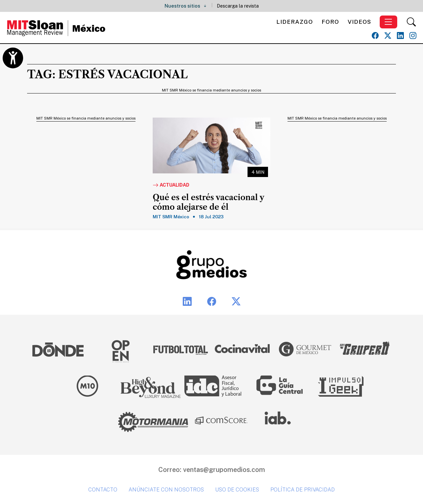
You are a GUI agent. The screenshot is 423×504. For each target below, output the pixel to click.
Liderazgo (295, 22)
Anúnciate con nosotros (166, 490)
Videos (359, 22)
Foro (330, 22)
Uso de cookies (237, 490)
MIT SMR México (171, 217)
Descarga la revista (238, 6)
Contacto (103, 490)
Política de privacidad (303, 490)
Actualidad (171, 185)
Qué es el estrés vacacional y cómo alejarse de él (208, 202)
